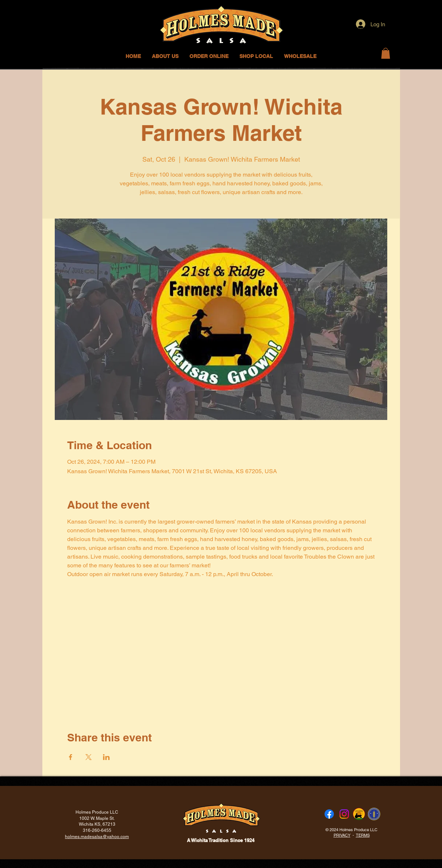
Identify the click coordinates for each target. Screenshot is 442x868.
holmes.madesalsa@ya (88, 837)
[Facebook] (329, 814)
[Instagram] (344, 814)
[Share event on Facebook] (71, 757)
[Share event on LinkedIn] (106, 757)
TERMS (363, 835)
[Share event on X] (89, 757)
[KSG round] (359, 814)
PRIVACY (342, 835)
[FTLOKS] (374, 814)
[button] (256, 56)
